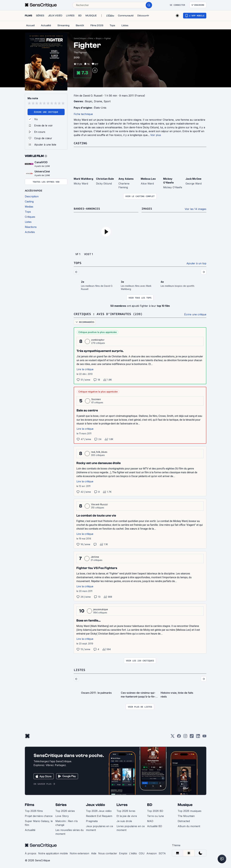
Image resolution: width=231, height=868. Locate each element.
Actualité (30, 829)
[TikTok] (192, 736)
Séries (61, 804)
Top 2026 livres (126, 810)
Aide (94, 853)
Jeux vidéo (96, 804)
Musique (185, 804)
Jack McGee (193, 179)
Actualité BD (155, 826)
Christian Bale (105, 179)
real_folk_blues (99, 451)
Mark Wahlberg (83, 179)
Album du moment (189, 826)
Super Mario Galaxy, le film (39, 822)
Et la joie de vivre (127, 815)
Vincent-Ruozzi (99, 504)
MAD (150, 820)
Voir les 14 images (195, 209)
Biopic (99, 38)
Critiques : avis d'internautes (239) (108, 314)
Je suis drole (124, 820)
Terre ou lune (155, 815)
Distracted (184, 820)
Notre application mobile (53, 853)
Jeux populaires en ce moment (100, 827)
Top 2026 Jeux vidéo (99, 810)
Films (91, 38)
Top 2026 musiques (190, 810)
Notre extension (79, 853)
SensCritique (80, 38)
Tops (78, 263)
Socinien (96, 399)
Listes (79, 669)
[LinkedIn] (198, 736)
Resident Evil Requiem (99, 815)
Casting (80, 143)
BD (150, 804)
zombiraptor (98, 339)
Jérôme (95, 556)
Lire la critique (85, 369)
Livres (122, 804)
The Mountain (186, 815)
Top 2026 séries (65, 810)
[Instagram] (185, 736)
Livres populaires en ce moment (131, 827)
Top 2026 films (34, 810)
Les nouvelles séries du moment (69, 831)
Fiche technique (83, 114)
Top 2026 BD (155, 810)
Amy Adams (126, 179)
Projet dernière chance (39, 815)
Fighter (108, 38)
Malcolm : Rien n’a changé (66, 822)
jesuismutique (101, 609)
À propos (31, 853)
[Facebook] (179, 736)
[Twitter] (173, 736)
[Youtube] (204, 736)
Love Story (62, 815)
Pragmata (92, 820)
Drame (98, 101)
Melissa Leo (148, 179)
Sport (107, 101)
